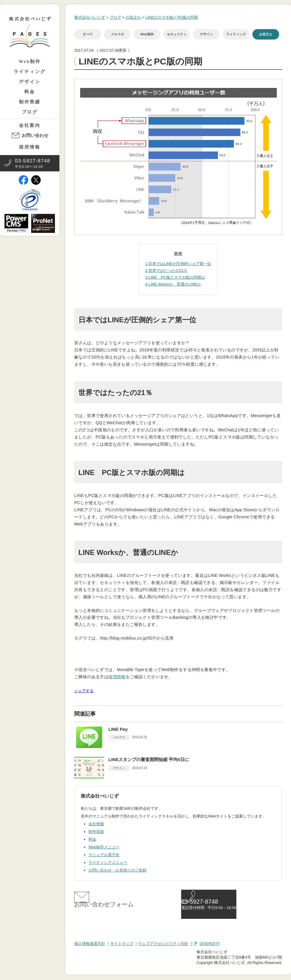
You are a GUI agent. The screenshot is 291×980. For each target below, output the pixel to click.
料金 (30, 92)
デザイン (30, 82)
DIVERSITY (210, 945)
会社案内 (30, 125)
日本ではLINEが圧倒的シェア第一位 (178, 264)
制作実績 (30, 102)
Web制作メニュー (104, 847)
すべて (88, 34)
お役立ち (133, 17)
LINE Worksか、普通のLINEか (173, 284)
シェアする (84, 691)
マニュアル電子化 (104, 855)
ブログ (30, 112)
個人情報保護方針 (90, 945)
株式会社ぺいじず (90, 17)
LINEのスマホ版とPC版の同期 (171, 17)
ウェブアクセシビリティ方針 (163, 945)
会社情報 (96, 824)
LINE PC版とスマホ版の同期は (175, 277)
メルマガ (117, 34)
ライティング (30, 72)
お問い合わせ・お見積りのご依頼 (117, 870)
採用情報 (30, 147)
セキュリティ (177, 34)
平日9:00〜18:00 (33, 163)
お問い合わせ (35, 135)
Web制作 (30, 61)
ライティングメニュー (108, 863)
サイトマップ (122, 945)
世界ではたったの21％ (166, 270)
